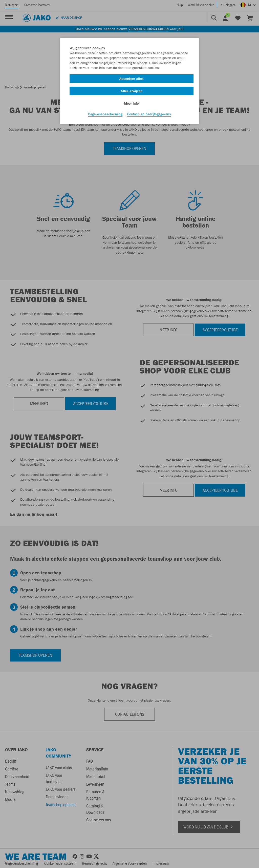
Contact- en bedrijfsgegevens (149, 114)
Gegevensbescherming (105, 114)
